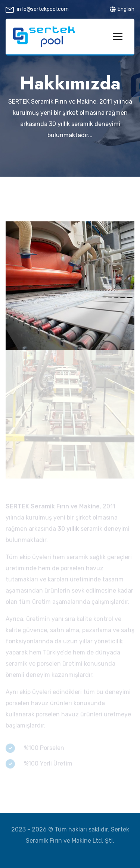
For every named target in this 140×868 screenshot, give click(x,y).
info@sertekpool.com (43, 9)
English (122, 9)
